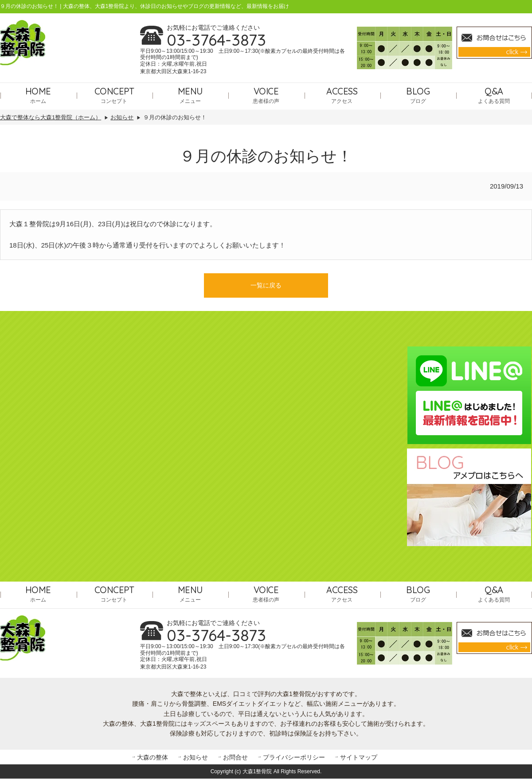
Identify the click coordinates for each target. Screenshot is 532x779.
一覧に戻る (266, 286)
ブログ (418, 95)
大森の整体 (153, 757)
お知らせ (196, 757)
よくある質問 (494, 95)
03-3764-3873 (216, 40)
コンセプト (114, 95)
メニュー (190, 95)
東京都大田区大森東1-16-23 (173, 71)
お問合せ (235, 757)
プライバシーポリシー (294, 757)
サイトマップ (359, 757)
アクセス (342, 95)
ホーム (38, 95)
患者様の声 (266, 95)
